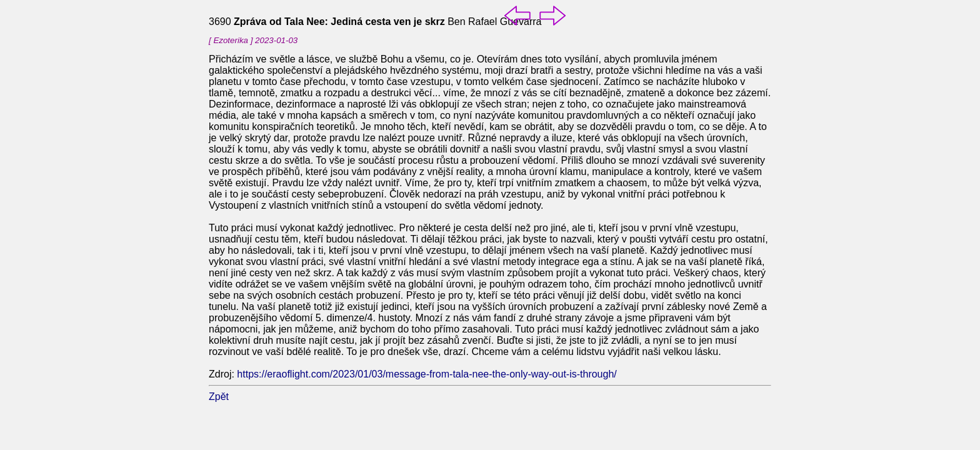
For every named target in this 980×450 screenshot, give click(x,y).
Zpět (219, 397)
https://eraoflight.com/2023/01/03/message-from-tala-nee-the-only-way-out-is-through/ (427, 374)
